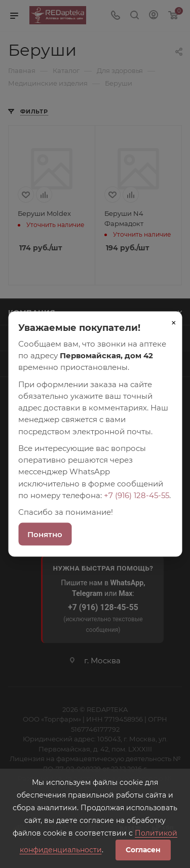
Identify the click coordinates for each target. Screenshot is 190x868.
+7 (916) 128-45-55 (137, 495)
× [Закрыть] (174, 322)
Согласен (143, 850)
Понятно (45, 534)
